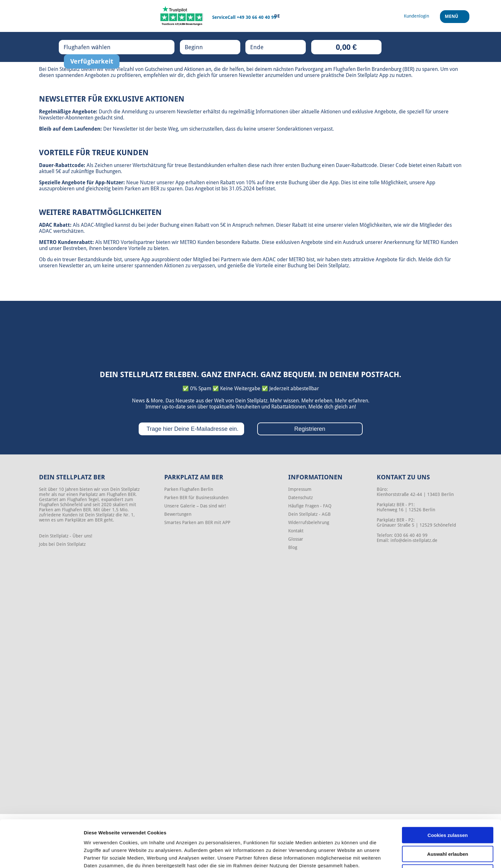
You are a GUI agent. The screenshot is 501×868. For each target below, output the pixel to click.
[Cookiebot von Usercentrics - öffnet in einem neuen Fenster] (41, 856)
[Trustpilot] (182, 16)
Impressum (300, 489)
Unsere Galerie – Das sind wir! (195, 506)
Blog (293, 547)
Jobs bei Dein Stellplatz (62, 544)
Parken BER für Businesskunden (196, 498)
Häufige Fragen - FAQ (310, 506)
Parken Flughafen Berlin (189, 489)
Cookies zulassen (448, 804)
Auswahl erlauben (448, 823)
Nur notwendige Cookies (448, 842)
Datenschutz (301, 498)
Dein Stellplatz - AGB (309, 514)
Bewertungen (178, 514)
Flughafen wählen (94, 47)
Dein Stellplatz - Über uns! (66, 536)
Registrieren (310, 429)
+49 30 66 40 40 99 (257, 17)
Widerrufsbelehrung (309, 522)
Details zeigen (340, 855)
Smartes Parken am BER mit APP (197, 522)
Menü (452, 19)
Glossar (296, 539)
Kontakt (296, 531)
